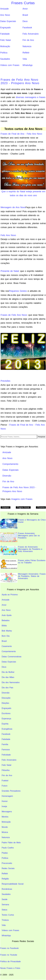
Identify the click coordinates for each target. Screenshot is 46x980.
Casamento (7, 646)
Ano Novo (5, 15)
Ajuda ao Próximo (10, 595)
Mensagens (7, 812)
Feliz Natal (5, 40)
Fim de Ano (28, 40)
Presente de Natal (10, 271)
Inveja (4, 806)
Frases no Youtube (9, 955)
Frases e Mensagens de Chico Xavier (23, 524)
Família (5, 744)
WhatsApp (28, 65)
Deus (25, 21)
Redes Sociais (8, 868)
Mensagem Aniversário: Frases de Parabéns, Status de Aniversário (23, 578)
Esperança (6, 719)
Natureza (27, 46)
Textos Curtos (8, 915)
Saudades (5, 59)
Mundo (5, 827)
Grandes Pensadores (11, 791)
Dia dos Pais (7, 688)
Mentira (5, 817)
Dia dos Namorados (11, 682)
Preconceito (7, 863)
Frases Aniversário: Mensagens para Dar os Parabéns (20, 537)
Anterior (6, 507)
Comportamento (9, 651)
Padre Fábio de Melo (11, 843)
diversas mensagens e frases (31, 97)
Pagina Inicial (23, 507)
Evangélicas (7, 729)
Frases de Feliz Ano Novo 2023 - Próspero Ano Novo (20, 81)
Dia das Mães (8, 677)
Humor (5, 801)
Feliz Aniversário (31, 34)
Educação (6, 698)
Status (4, 910)
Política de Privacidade (10, 961)
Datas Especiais (8, 21)
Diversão (6, 693)
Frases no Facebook (9, 948)
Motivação (5, 46)
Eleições (5, 703)
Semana (5, 905)
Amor (25, 9)
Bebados (6, 620)
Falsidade (5, 34)
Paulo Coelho (8, 848)
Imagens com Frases (22, 499)
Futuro (5, 786)
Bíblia (4, 626)
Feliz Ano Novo (8, 235)
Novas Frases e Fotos (10, 968)
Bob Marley (7, 631)
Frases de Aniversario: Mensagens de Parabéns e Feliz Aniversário (21, 551)
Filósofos (6, 770)
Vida (25, 59)
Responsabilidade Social (13, 884)
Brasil (25, 15)
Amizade (4, 9)
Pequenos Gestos (18, 291)
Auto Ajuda (7, 615)
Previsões (5, 381)
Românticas (7, 889)
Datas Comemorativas (12, 657)
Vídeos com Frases (10, 65)
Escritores (6, 713)
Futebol (5, 781)
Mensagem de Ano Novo (13, 207)
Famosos (6, 750)
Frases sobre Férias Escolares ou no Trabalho (23, 564)
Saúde (5, 899)
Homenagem (7, 796)
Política (4, 53)
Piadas (5, 853)
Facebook (27, 28)
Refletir (26, 53)
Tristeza (5, 920)
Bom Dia (6, 636)
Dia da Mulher (8, 672)
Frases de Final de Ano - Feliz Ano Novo (21, 134)
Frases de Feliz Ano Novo (14, 315)
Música (5, 832)
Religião (5, 879)
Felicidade (6, 755)
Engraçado (5, 28)
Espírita (5, 724)
